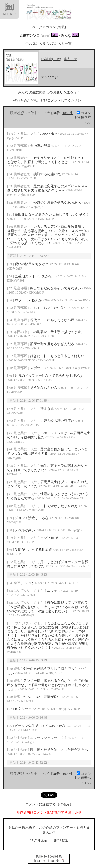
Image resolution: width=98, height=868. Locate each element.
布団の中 (21, 332)
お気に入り (36, 44)
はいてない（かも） (29, 591)
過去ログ (70, 59)
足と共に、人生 (26, 133)
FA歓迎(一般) (51, 59)
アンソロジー (51, 77)
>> (89, 123)
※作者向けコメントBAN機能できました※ (49, 812)
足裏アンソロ (30, 36)
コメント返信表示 (82, 115)
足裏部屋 (21, 146)
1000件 (68, 113)
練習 (17, 583)
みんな (66, 36)
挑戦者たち (22, 158)
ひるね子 (21, 738)
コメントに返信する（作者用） (49, 804)
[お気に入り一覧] (60, 44)
